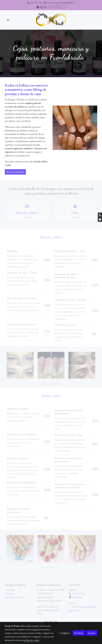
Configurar (64, 633)
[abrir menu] (8, 20)
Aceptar (92, 633)
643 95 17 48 (36, 3)
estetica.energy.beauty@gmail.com (60, 3)
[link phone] (100, 215)
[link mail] (100, 219)
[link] (51, 20)
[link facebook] (38, 7)
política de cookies (32, 640)
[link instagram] (42, 7)
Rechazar (79, 633)
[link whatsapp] (45, 7)
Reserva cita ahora (15, 172)
